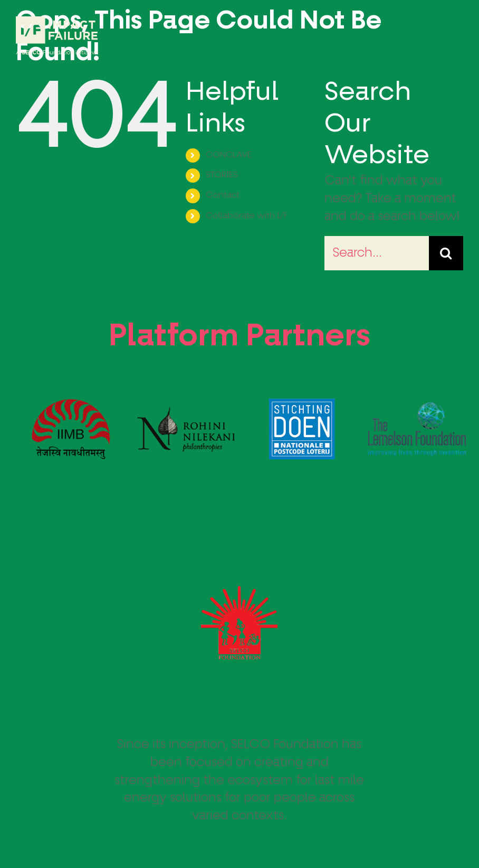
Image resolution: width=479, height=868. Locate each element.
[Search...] (377, 253)
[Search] (446, 253)
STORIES (222, 175)
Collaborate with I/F (247, 216)
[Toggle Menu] (455, 36)
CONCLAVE (229, 155)
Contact (223, 195)
